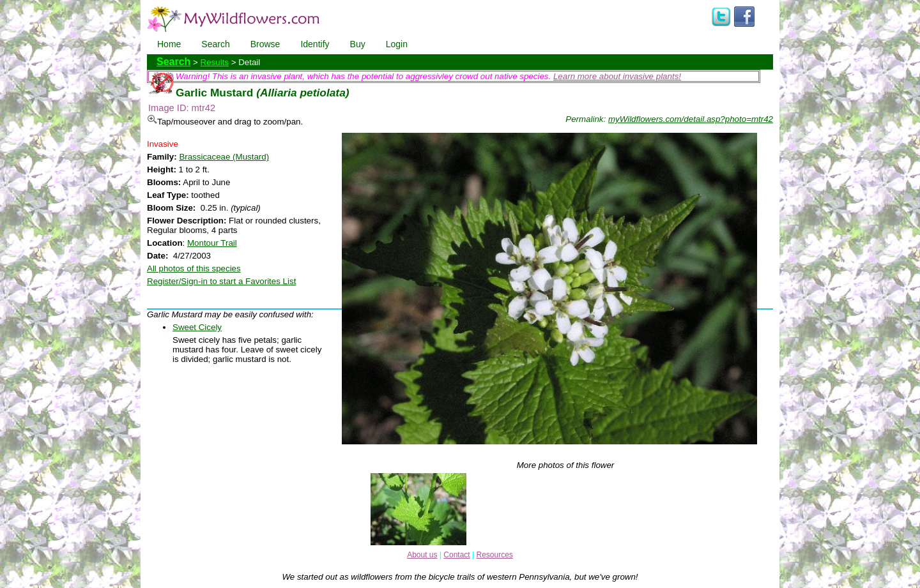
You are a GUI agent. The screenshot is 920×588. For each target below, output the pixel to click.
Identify (315, 44)
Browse (265, 44)
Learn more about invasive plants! (617, 76)
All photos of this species (194, 268)
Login (397, 44)
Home (169, 44)
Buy (358, 44)
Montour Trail (212, 243)
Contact (456, 555)
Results (215, 62)
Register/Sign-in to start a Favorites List (221, 281)
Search (215, 44)
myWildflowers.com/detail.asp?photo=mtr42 (691, 119)
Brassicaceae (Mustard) (224, 157)
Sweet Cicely (197, 327)
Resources (494, 555)
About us (422, 555)
